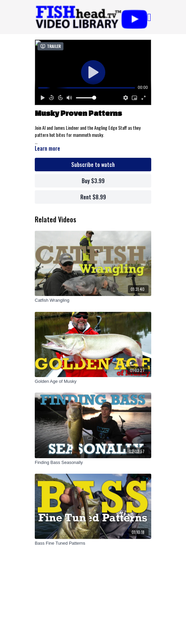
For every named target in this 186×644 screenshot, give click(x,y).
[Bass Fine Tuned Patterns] (93, 543)
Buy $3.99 (93, 181)
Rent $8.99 (93, 197)
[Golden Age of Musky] (93, 381)
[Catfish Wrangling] (93, 300)
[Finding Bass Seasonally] (93, 463)
